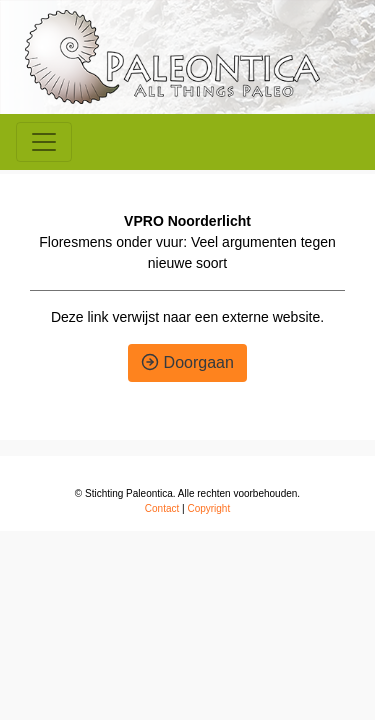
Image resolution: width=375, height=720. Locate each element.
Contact (162, 508)
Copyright (208, 508)
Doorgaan (187, 362)
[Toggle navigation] (44, 142)
